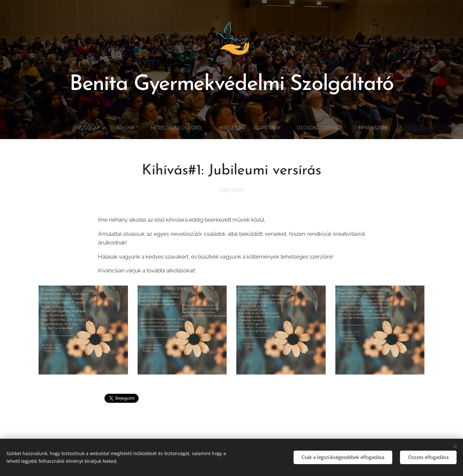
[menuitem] (80, 128)
